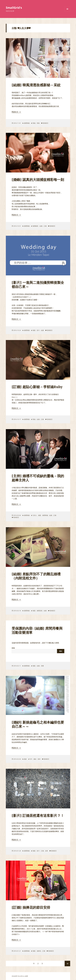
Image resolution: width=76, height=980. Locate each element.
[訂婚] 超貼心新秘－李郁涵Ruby (37, 387)
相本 (39, 759)
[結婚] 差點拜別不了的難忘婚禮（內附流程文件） (36, 576)
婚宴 (34, 330)
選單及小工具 (67, 12)
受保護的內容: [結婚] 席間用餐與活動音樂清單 (37, 630)
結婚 (41, 226)
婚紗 (25, 759)
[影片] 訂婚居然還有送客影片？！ (38, 815)
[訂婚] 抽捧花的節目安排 (31, 907)
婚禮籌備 (27, 123)
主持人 (35, 515)
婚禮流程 (40, 611)
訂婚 (45, 226)
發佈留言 (46, 123)
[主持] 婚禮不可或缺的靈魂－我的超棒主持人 (38, 478)
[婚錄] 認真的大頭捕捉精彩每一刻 (38, 180)
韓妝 (38, 123)
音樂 (42, 666)
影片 (38, 330)
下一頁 (67, 964)
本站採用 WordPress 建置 (20, 976)
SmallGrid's (14, 8)
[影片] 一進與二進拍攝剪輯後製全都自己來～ (38, 285)
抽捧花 (39, 951)
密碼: (38, 650)
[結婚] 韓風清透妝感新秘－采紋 (36, 85)
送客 (47, 851)
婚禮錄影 (35, 226)
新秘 (34, 123)
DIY (31, 759)
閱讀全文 (16, 112)
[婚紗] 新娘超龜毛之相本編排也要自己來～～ (38, 724)
